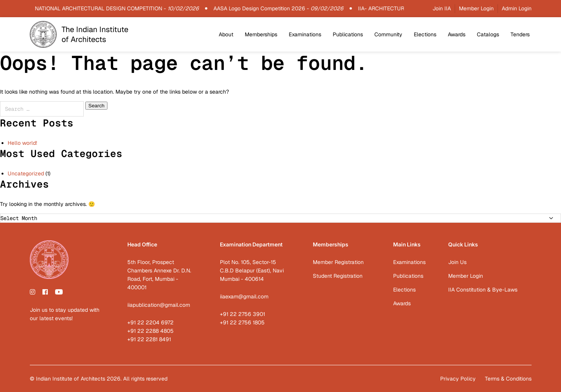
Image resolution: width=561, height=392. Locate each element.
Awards (457, 34)
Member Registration (338, 262)
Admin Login (517, 8)
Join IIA (442, 8)
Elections (425, 34)
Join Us (457, 262)
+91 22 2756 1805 (242, 322)
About (226, 34)
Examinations (305, 34)
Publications (348, 34)
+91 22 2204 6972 (150, 322)
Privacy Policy (458, 379)
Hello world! (22, 143)
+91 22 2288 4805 (150, 331)
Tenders (520, 34)
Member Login (476, 8)
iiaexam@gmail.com (244, 296)
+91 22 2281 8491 (149, 339)
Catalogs (488, 34)
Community (388, 34)
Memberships (261, 34)
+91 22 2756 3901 (242, 314)
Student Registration (338, 276)
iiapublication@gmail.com (159, 305)
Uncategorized (26, 173)
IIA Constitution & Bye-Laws (483, 290)
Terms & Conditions (508, 379)
